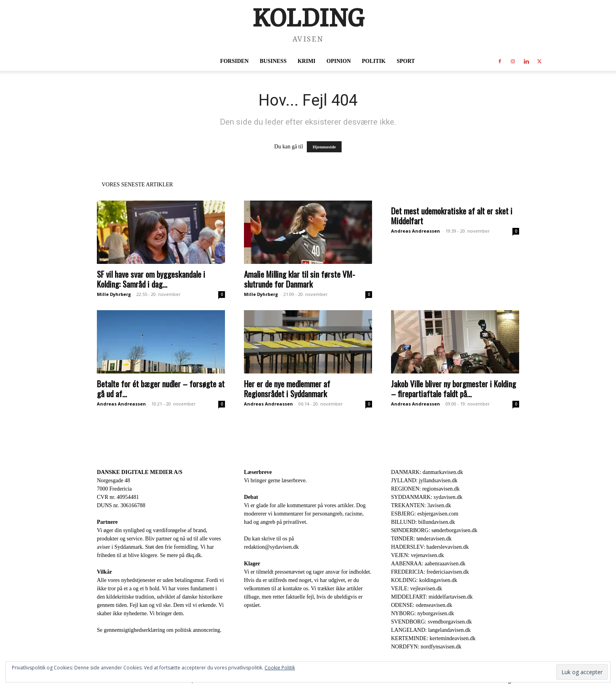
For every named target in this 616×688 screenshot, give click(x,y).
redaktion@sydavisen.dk (271, 547)
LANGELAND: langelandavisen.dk (431, 630)
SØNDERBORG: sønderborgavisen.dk (434, 530)
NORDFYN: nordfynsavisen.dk (426, 647)
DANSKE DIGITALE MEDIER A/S (140, 472)
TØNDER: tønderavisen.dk (421, 539)
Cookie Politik (280, 668)
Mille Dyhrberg (114, 294)
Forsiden (234, 61)
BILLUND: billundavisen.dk (423, 522)
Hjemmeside (324, 147)
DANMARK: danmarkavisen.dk (427, 472)
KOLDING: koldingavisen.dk (424, 580)
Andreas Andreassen (416, 231)
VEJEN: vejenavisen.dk (418, 555)
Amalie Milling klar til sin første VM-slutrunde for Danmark (299, 279)
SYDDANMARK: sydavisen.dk (427, 497)
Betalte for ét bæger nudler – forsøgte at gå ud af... (161, 389)
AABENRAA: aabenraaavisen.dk (428, 564)
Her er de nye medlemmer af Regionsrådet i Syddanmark (287, 389)
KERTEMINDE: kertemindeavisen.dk (433, 638)
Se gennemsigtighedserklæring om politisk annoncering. (159, 630)
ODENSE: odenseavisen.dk (422, 605)
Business (273, 61)
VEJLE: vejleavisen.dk (417, 588)
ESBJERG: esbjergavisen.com (425, 514)
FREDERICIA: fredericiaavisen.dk (430, 572)
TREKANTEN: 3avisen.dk (421, 505)
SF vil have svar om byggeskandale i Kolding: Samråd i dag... (151, 279)
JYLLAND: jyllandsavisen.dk (424, 480)
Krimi (307, 61)
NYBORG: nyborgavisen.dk (422, 613)
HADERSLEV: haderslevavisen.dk (430, 547)
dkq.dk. (194, 555)
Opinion (339, 61)
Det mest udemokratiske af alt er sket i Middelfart (452, 216)
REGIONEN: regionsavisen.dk (425, 489)
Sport (406, 61)
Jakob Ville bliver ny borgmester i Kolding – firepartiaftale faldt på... (453, 389)
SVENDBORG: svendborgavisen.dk (431, 622)
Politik (374, 61)
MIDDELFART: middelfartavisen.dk (432, 597)
